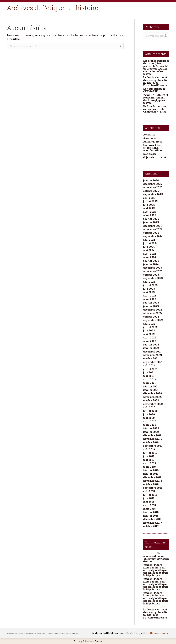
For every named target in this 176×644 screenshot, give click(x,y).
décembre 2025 (152, 184)
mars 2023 (150, 299)
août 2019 (149, 449)
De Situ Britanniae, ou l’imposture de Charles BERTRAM (155, 109)
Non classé (150, 154)
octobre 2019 (151, 442)
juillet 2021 (150, 369)
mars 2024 (150, 257)
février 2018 (151, 512)
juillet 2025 (150, 201)
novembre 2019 (153, 439)
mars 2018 (149, 509)
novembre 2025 (153, 187)
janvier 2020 (151, 432)
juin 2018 (149, 498)
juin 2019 (149, 456)
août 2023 (149, 282)
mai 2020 (149, 418)
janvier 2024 (151, 264)
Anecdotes (150, 138)
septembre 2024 (153, 236)
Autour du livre (153, 142)
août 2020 (149, 407)
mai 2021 (149, 376)
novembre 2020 (153, 397)
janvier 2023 (151, 306)
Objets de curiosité (154, 157)
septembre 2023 (153, 278)
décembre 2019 (152, 435)
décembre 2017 (152, 519)
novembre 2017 (153, 523)
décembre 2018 (152, 477)
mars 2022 (150, 341)
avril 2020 (150, 421)
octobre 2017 (151, 526)
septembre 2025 (153, 194)
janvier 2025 (151, 222)
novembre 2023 (153, 271)
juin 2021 (149, 372)
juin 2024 (149, 247)
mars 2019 (149, 467)
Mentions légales (46, 633)
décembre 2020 (153, 393)
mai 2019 (149, 460)
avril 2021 (150, 379)
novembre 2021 (153, 355)
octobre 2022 (151, 317)
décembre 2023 (152, 268)
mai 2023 (149, 292)
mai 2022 (149, 334)
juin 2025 (149, 205)
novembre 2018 (153, 481)
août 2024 (149, 240)
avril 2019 (150, 463)
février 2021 (151, 386)
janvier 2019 (151, 474)
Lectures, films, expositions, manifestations (153, 148)
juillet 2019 (150, 453)
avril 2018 (150, 505)
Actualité (149, 135)
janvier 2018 (151, 516)
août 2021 (149, 365)
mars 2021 (149, 383)
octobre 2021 (151, 358)
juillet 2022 (150, 327)
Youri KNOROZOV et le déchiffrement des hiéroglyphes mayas (156, 99)
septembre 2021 (153, 362)
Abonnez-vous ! (159, 633)
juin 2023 (149, 289)
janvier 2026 (151, 180)
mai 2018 (149, 502)
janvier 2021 (151, 390)
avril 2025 (150, 212)
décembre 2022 (153, 310)
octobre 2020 (151, 400)
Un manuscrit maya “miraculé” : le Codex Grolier (156, 557)
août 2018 (149, 491)
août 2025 (149, 198)
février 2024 (151, 261)
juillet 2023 (150, 285)
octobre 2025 (151, 191)
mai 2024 (149, 250)
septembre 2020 (153, 404)
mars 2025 (150, 215)
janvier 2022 (151, 348)
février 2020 (151, 428)
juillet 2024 (150, 243)
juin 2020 (149, 414)
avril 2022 (150, 338)
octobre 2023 (151, 275)
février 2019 (151, 470)
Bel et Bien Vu (72, 633)
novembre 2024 (153, 229)
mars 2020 (150, 425)
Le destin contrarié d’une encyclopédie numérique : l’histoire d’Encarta (155, 81)
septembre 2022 (153, 320)
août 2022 (149, 324)
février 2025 (151, 219)
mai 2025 (149, 208)
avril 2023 (150, 296)
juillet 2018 (150, 495)
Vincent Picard (153, 565)
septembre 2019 (153, 446)
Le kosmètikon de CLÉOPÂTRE (154, 90)
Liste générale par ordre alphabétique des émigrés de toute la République (156, 571)
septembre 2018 (153, 488)
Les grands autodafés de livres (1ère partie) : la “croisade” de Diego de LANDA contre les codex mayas (156, 67)
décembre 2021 (152, 352)
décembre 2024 (152, 226)
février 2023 (151, 303)
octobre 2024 (151, 233)
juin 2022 (149, 330)
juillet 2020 (150, 411)
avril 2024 (150, 254)
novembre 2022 (153, 313)
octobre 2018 (151, 484)
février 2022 (151, 345)
